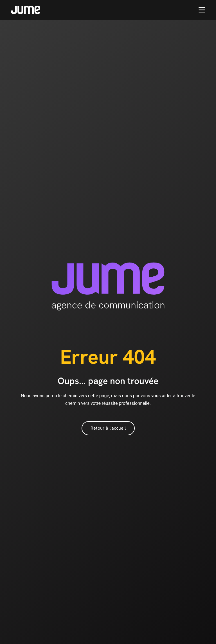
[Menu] (202, 10)
